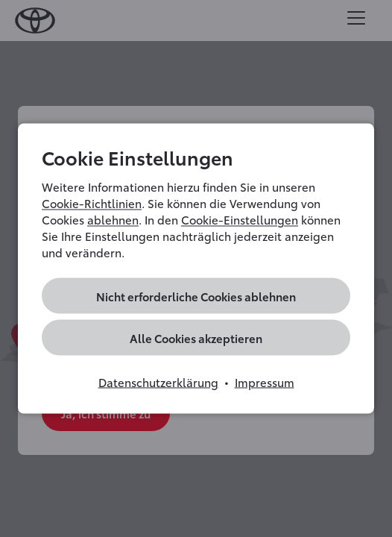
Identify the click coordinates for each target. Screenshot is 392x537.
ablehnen (113, 219)
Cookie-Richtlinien (92, 203)
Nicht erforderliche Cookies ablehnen (196, 296)
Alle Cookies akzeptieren (196, 338)
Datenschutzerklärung (158, 382)
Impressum (265, 382)
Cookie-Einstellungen (240, 219)
